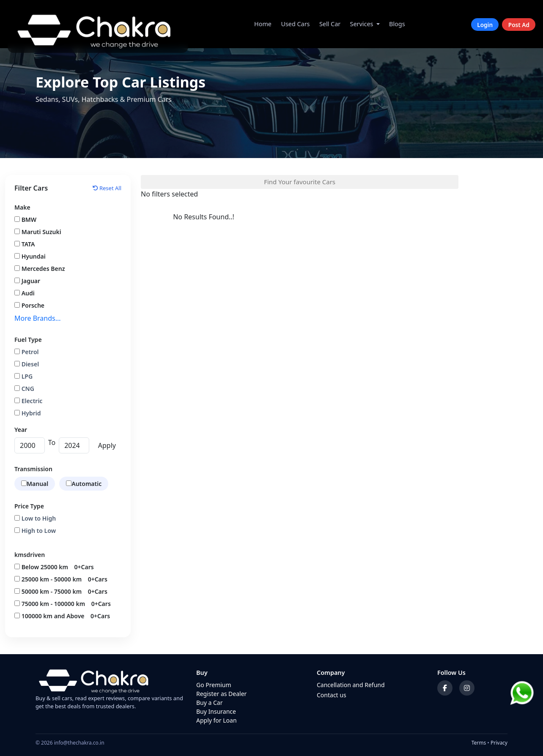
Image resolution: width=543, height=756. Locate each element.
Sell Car (330, 24)
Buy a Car (210, 703)
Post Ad (519, 24)
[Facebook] (445, 688)
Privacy (499, 743)
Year (21, 430)
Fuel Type (28, 340)
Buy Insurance (216, 711)
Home (263, 24)
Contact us (332, 695)
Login (485, 24)
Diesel (27, 364)
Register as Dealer (221, 694)
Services (362, 24)
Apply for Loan (217, 720)
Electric (28, 401)
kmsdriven (30, 555)
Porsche (29, 305)
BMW (25, 220)
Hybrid (27, 413)
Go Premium (214, 685)
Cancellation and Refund (351, 685)
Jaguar (27, 281)
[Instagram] (467, 688)
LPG (23, 376)
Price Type (29, 506)
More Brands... (38, 318)
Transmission (33, 469)
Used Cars (295, 24)
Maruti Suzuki (38, 232)
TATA (25, 244)
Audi (25, 293)
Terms (479, 743)
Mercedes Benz (40, 269)
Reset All (107, 188)
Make (22, 207)
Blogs (397, 24)
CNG (24, 389)
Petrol (27, 352)
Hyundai (30, 256)
